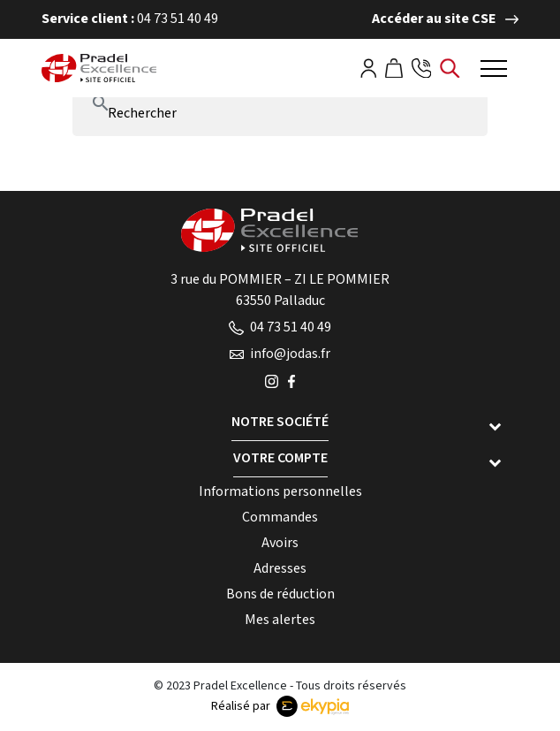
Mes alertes (280, 620)
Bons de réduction (280, 594)
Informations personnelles (280, 492)
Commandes (280, 518)
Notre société (280, 422)
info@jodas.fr (280, 354)
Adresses (280, 569)
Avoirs (280, 543)
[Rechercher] (280, 114)
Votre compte (280, 458)
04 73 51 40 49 (280, 327)
